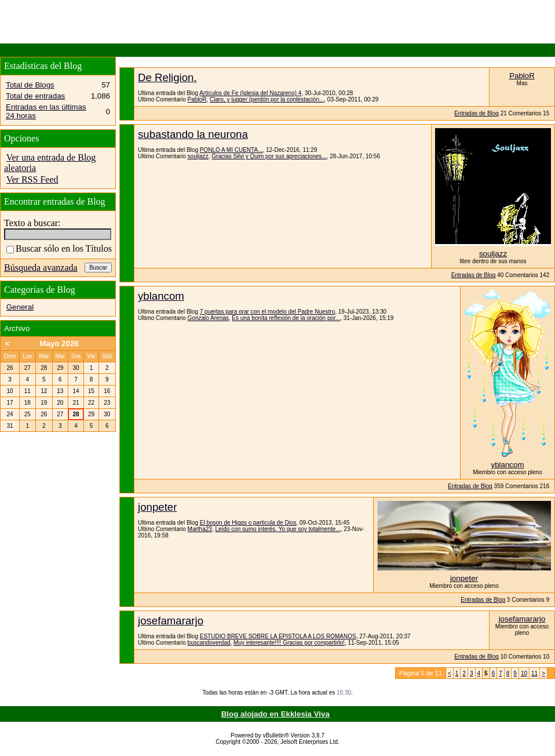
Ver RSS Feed (32, 179)
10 (524, 673)
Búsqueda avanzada (41, 268)
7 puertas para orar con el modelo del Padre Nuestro (267, 312)
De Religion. (167, 77)
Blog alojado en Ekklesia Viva (275, 714)
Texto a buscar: (32, 223)
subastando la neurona (193, 134)
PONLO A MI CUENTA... (231, 150)
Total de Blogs (30, 85)
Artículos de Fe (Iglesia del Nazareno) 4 (250, 93)
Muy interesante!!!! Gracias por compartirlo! (289, 643)
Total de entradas (35, 96)
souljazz (198, 156)
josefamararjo (171, 621)
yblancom (161, 296)
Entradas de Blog (477, 113)
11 (534, 673)
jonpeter (157, 507)
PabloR (197, 99)
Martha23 (200, 529)
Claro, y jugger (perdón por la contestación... (267, 99)
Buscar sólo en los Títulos (59, 248)
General (20, 307)
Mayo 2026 (59, 344)
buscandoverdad (209, 643)
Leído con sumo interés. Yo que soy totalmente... (277, 529)
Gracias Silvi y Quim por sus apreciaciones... (269, 156)
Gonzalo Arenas (208, 318)
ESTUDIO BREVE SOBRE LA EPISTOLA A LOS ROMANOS (278, 636)
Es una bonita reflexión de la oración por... (286, 318)
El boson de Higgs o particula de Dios (248, 523)
